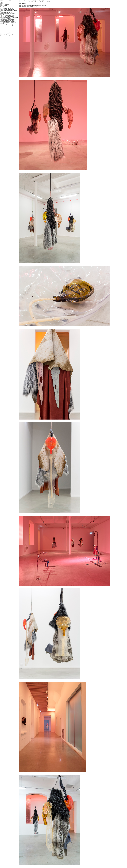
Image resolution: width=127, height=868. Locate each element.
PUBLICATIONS (4, 6)
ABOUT (2, 3)
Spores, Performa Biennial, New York (8, 10)
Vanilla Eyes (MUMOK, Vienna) (7, 25)
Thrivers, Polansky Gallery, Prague (7, 20)
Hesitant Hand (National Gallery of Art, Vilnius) (9, 24)
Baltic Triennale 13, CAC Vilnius (7, 34)
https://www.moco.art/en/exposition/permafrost (28, 6)
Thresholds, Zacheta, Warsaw (6, 12)
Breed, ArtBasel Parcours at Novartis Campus (9, 17)
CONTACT (3, 7)
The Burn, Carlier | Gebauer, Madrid (7, 15)
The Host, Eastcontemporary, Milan (7, 16)
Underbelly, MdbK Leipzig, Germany (7, 19)
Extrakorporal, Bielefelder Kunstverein (8, 21)
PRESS (2, 4)
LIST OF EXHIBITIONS (5, 5)
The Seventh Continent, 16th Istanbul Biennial (9, 32)
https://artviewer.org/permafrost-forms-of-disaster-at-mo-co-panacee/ (33, 5)
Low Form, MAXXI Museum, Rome (7, 33)
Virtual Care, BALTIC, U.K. (6, 18)
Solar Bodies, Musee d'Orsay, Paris (7, 35)
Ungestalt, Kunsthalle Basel (6, 36)
